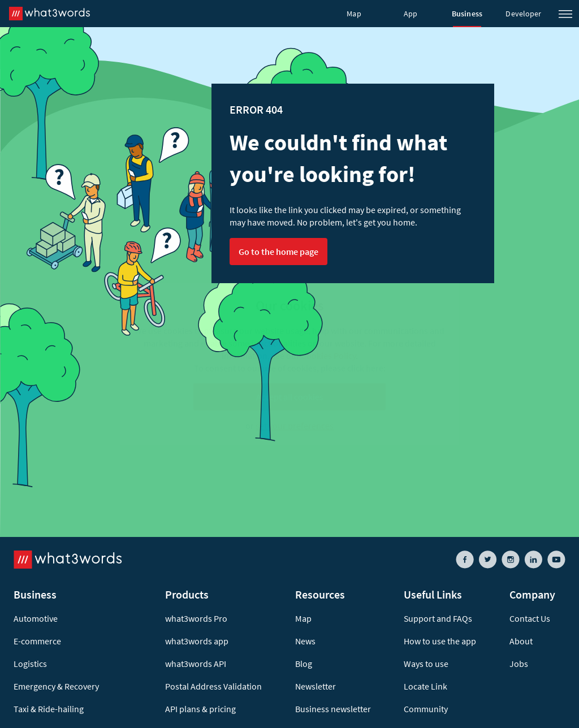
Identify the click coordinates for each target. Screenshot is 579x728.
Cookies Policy (329, 356)
